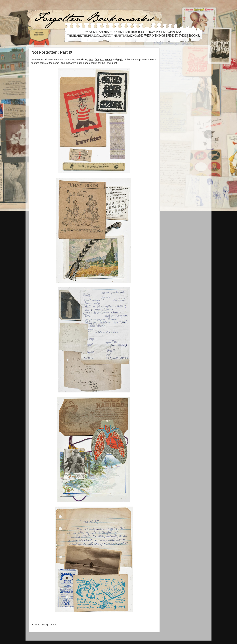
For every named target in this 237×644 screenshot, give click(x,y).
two (78, 60)
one (72, 60)
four (91, 60)
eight (120, 60)
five (97, 60)
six (102, 60)
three (84, 60)
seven (108, 60)
